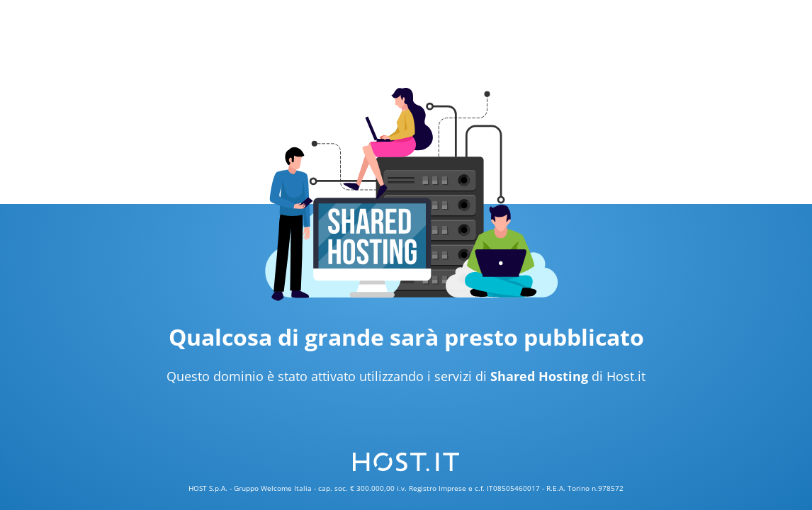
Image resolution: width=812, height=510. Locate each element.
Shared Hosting (539, 376)
